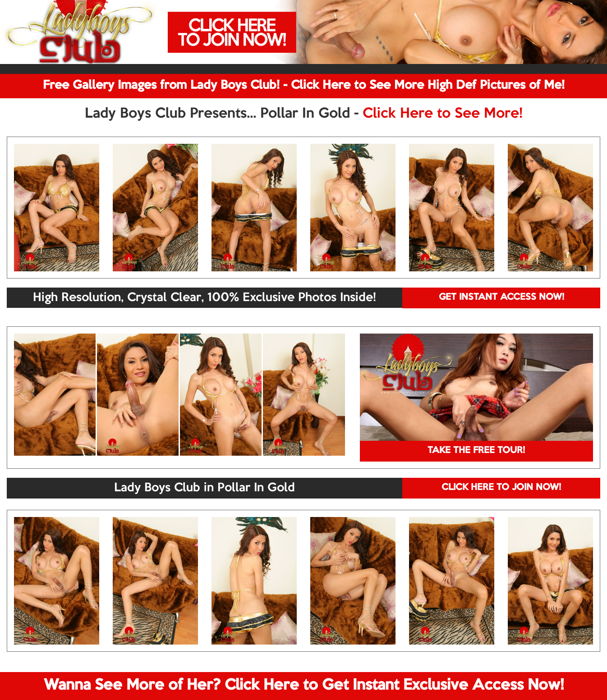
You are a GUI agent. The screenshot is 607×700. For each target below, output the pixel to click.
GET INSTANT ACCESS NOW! (501, 297)
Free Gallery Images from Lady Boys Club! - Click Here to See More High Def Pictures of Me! (304, 86)
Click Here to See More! (443, 114)
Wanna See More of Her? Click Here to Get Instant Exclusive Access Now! (304, 686)
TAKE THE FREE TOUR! (476, 451)
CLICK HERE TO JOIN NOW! (501, 488)
